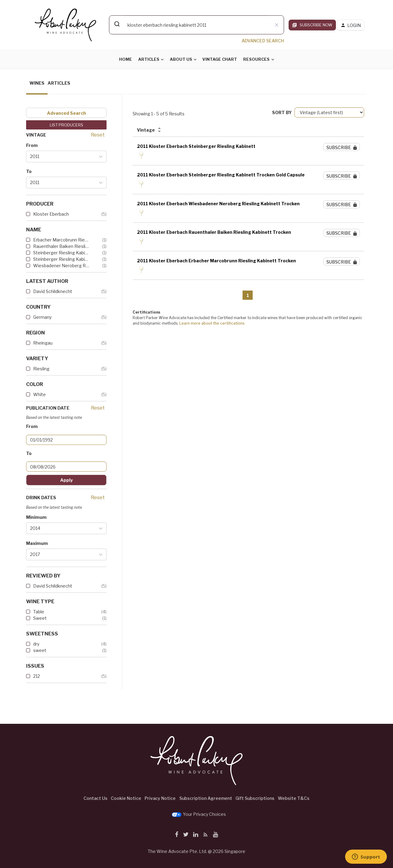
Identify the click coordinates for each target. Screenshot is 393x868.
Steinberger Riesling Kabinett (61, 253)
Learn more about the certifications (212, 323)
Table (39, 612)
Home (126, 59)
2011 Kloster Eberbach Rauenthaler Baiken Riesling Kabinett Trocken (214, 232)
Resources (256, 59)
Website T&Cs (294, 798)
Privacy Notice (160, 798)
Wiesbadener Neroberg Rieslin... (61, 266)
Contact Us (95, 798)
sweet (40, 650)
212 (37, 676)
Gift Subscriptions (255, 798)
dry (36, 644)
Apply (66, 480)
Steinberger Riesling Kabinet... (61, 259)
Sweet (40, 618)
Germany (42, 317)
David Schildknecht (53, 291)
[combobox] (196, 25)
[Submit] (117, 24)
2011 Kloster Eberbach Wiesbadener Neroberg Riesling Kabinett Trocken (218, 204)
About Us (181, 59)
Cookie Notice (126, 798)
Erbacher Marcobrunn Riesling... (61, 240)
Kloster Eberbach (51, 214)
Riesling (41, 369)
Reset (98, 135)
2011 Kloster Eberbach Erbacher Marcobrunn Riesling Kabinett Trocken (216, 261)
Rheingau (43, 343)
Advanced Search (66, 113)
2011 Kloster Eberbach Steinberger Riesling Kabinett (196, 146)
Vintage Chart (220, 59)
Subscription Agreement (206, 798)
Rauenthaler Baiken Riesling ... (61, 246)
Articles (149, 59)
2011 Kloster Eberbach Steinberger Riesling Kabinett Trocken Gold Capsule (221, 175)
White (39, 394)
